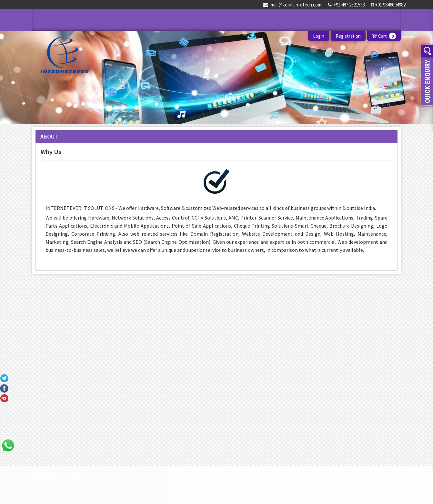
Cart (384, 36)
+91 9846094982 (388, 5)
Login (319, 36)
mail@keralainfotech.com (292, 5)
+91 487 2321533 (346, 5)
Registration (348, 36)
